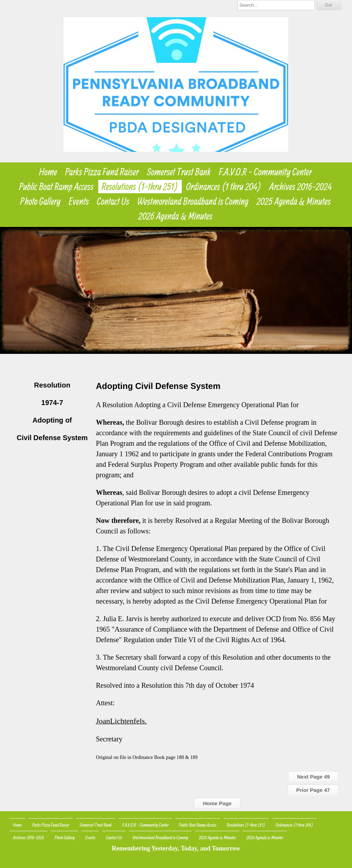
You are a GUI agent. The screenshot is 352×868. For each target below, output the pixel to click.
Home (48, 172)
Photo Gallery (41, 201)
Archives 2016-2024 (301, 187)
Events (79, 201)
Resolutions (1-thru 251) (140, 187)
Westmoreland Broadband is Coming (193, 201)
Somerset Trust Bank (179, 172)
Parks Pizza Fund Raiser (102, 172)
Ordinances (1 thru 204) (224, 187)
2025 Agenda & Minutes (294, 201)
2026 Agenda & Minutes (176, 216)
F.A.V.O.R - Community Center (265, 172)
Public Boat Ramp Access (56, 187)
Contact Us (113, 201)
